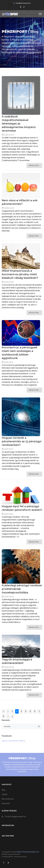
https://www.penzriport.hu (28, 852)
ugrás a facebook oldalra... (14, 741)
